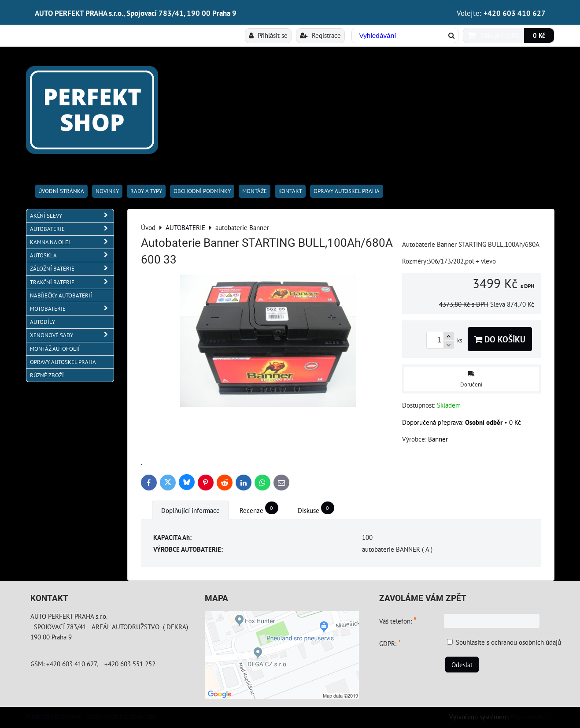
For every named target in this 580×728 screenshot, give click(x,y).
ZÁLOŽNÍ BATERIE (72, 269)
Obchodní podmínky (202, 191)
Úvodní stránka (61, 191)
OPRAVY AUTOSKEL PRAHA (347, 191)
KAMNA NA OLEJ (72, 242)
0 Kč (539, 35)
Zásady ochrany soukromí (121, 716)
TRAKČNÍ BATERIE (72, 282)
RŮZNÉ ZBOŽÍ (47, 375)
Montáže (255, 191)
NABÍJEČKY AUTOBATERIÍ (61, 295)
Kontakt (290, 191)
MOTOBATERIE (72, 309)
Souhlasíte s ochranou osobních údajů (508, 642)
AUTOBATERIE (72, 229)
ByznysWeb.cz (530, 717)
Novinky (107, 191)
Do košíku (500, 339)
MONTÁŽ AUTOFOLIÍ (55, 349)
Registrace (320, 35)
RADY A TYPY (146, 191)
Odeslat (462, 665)
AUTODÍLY (42, 322)
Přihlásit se (268, 35)
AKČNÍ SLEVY (72, 216)
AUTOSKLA (72, 255)
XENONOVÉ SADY (72, 335)
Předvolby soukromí (53, 716)
